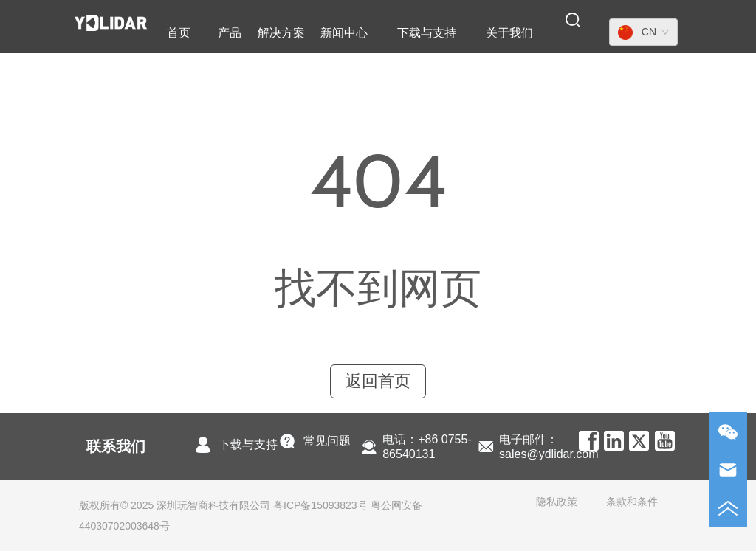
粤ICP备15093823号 (320, 505)
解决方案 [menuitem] (281, 33)
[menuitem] (230, 33)
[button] (230, 34)
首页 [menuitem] (179, 33)
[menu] (351, 33)
